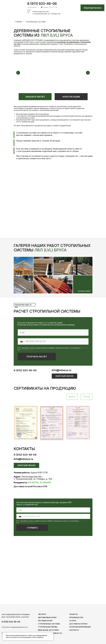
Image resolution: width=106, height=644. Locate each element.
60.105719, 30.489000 (40, 482)
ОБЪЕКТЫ (73, 614)
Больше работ (85, 291)
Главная (19, 22)
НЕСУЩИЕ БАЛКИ (45, 621)
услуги (73, 621)
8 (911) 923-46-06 (42, 4)
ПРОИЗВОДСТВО (76, 617)
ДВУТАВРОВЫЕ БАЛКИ (47, 617)
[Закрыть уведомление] (51, 634)
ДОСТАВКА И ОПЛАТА (78, 624)
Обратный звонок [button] (92, 8)
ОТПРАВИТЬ (32, 528)
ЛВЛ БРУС (42, 614)
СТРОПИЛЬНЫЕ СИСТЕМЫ (49, 624)
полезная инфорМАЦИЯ (80, 627)
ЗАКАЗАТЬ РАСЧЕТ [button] (35, 97)
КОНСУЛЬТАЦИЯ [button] (71, 97)
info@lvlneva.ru (61, 370)
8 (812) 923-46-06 (25, 370)
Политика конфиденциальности (15, 627)
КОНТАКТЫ (74, 630)
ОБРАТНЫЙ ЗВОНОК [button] (65, 376)
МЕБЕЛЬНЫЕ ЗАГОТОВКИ (48, 630)
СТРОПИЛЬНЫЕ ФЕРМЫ (48, 627)
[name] (53, 510)
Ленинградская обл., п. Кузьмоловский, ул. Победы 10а (46, 13)
